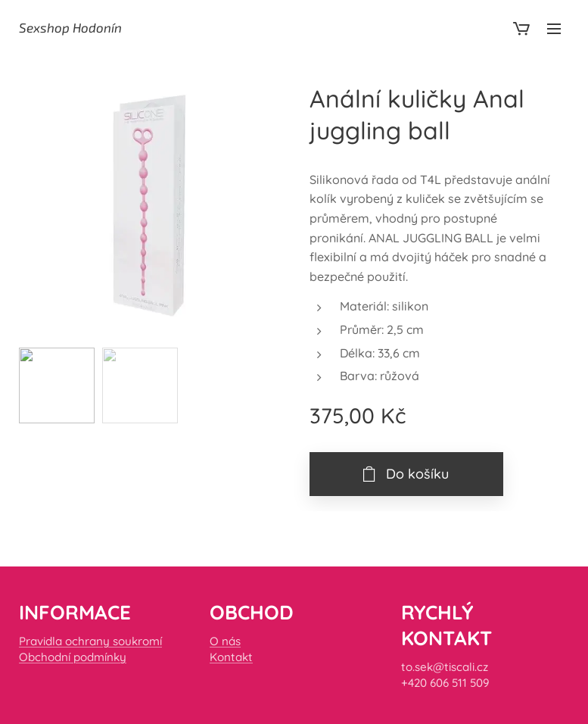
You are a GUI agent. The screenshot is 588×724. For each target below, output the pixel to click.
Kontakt (231, 657)
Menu (554, 29)
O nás (225, 641)
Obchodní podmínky (73, 657)
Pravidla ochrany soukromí (90, 641)
